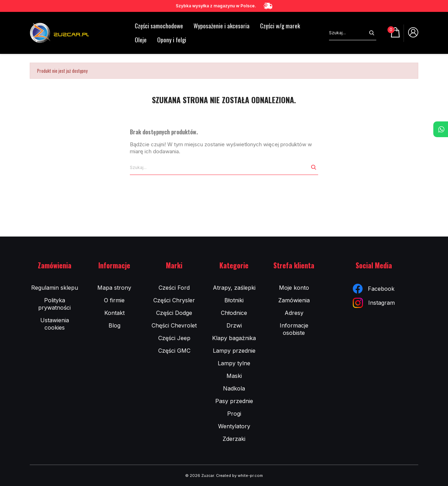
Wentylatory (234, 426)
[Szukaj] (348, 33)
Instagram (374, 303)
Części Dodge (174, 313)
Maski (234, 376)
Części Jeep (174, 338)
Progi (234, 414)
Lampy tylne (234, 363)
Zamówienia (294, 300)
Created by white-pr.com (239, 476)
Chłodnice (234, 313)
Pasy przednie (234, 401)
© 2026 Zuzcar (199, 476)
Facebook (374, 289)
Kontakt (114, 313)
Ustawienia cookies (55, 324)
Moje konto (294, 288)
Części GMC (174, 351)
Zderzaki (234, 439)
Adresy (294, 313)
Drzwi (234, 325)
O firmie (114, 300)
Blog (114, 325)
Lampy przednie (234, 351)
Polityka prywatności (54, 304)
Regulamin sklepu (55, 288)
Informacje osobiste (294, 329)
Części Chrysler (174, 300)
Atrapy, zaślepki (234, 288)
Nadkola (234, 388)
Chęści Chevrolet (174, 325)
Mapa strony (114, 288)
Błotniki (234, 300)
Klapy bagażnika (234, 338)
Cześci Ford (174, 288)
